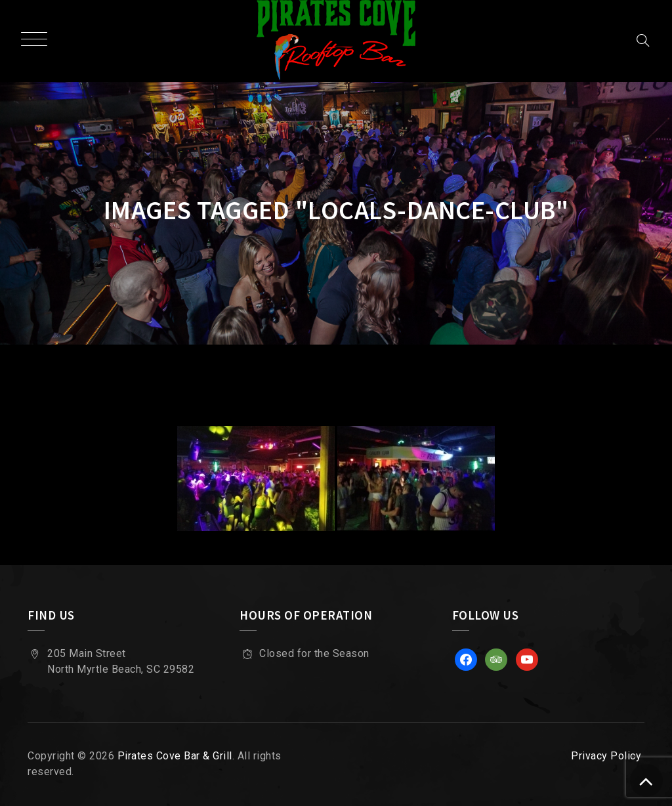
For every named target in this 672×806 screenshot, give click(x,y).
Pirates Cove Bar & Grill (175, 756)
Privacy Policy (606, 756)
